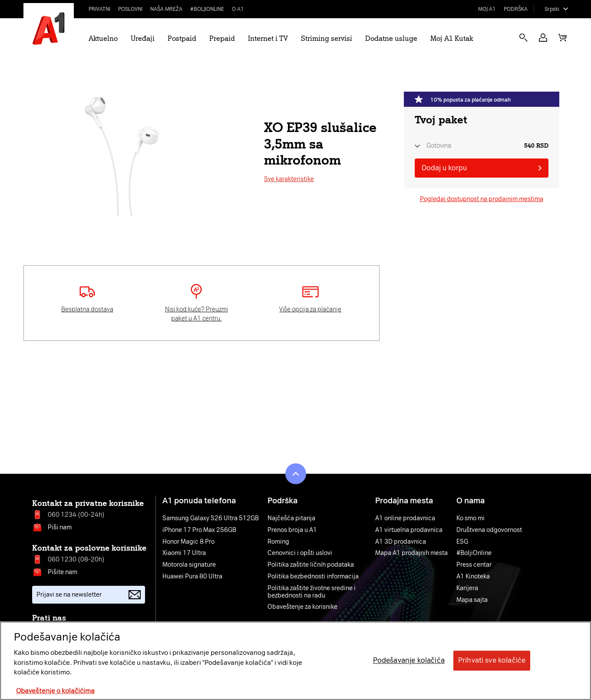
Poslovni (130, 9)
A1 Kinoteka (473, 577)
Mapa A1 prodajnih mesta (411, 553)
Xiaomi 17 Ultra (184, 553)
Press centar (474, 565)
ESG (462, 542)
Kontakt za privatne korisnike (88, 503)
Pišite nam (63, 572)
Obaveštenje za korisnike (302, 607)
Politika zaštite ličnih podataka (311, 565)
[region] (295, 661)
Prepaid (222, 38)
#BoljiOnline (207, 9)
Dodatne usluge (391, 38)
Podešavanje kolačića (409, 661)
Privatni (99, 9)
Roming (278, 542)
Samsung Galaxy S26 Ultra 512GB (211, 518)
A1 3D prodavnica (401, 542)
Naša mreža (166, 9)
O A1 (238, 9)
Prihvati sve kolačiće (492, 661)
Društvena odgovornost (489, 530)
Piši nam (60, 527)
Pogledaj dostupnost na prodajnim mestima (482, 199)
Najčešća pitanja (291, 518)
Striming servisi (327, 38)
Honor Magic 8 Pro (188, 542)
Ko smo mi (470, 518)
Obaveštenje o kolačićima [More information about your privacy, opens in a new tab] (55, 691)
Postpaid (182, 38)
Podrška (516, 9)
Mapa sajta (472, 600)
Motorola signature (189, 565)
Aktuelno (103, 38)
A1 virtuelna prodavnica (409, 530)
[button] (543, 38)
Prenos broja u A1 (292, 530)
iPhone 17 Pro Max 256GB (199, 530)
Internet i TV (268, 38)
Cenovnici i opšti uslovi (300, 553)
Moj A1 (487, 9)
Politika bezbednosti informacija (313, 577)
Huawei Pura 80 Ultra (192, 577)
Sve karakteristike (289, 179)
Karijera (467, 588)
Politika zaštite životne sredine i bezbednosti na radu (312, 592)
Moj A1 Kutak (452, 38)
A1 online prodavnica (405, 518)
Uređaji (143, 38)
